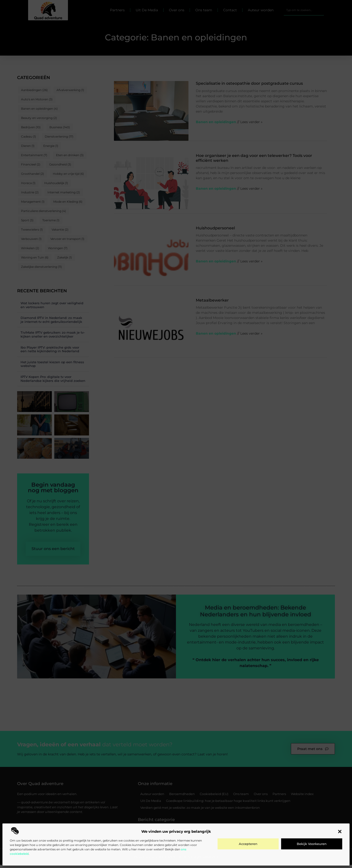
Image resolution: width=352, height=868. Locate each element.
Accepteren (248, 844)
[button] (340, 832)
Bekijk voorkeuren (312, 844)
